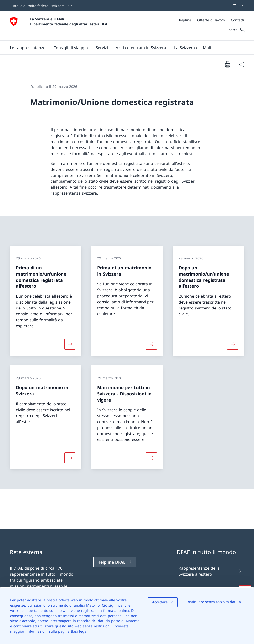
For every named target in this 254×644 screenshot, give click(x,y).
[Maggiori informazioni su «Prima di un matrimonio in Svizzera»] (151, 344)
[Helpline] (184, 20)
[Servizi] (102, 48)
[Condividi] (241, 64)
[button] (28, 48)
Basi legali (80, 631)
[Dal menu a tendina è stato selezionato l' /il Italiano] (236, 6)
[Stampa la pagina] (228, 64)
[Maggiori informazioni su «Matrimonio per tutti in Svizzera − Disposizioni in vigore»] (151, 458)
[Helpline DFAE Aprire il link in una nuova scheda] (115, 562)
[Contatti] (238, 20)
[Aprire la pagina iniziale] (60, 26)
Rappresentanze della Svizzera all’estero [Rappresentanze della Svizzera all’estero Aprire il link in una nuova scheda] (210, 571)
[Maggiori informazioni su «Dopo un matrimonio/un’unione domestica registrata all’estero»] (233, 344)
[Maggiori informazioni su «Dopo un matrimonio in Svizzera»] (70, 458)
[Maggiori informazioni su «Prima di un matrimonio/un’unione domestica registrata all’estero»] (70, 344)
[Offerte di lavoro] (211, 20)
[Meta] (211, 20)
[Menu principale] (123, 48)
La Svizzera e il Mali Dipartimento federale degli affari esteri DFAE (70, 21)
